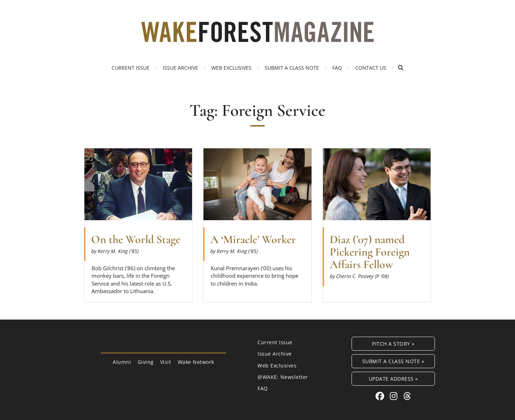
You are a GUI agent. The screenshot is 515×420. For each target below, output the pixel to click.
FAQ (337, 68)
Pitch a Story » (393, 344)
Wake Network (196, 362)
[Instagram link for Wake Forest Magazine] (395, 396)
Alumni (122, 362)
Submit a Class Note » (393, 361)
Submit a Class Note (292, 68)
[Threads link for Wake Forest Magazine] (407, 396)
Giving (146, 362)
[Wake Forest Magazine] (257, 37)
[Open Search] (401, 68)
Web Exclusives (231, 68)
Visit (166, 362)
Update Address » (393, 379)
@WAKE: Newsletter (283, 377)
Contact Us (371, 68)
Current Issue (131, 68)
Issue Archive (180, 68)
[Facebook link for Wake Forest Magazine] (381, 396)
